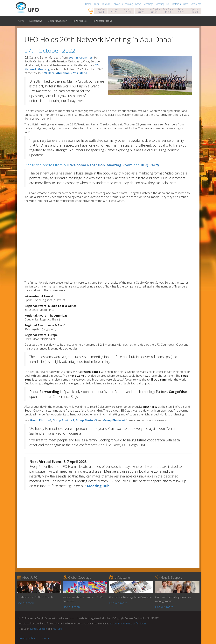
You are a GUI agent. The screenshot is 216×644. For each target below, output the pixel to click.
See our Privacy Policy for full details (128, 624)
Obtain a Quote (180, 4)
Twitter (34, 629)
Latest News (36, 21)
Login (97, 4)
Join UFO (107, 4)
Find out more (26, 603)
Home (89, 4)
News (139, 4)
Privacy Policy (27, 638)
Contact (46, 638)
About (117, 4)
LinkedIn (43, 629)
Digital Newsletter (57, 21)
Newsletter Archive (103, 21)
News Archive (80, 21)
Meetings (149, 4)
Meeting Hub (163, 4)
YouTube (57, 629)
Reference (196, 4)
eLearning (128, 4)
